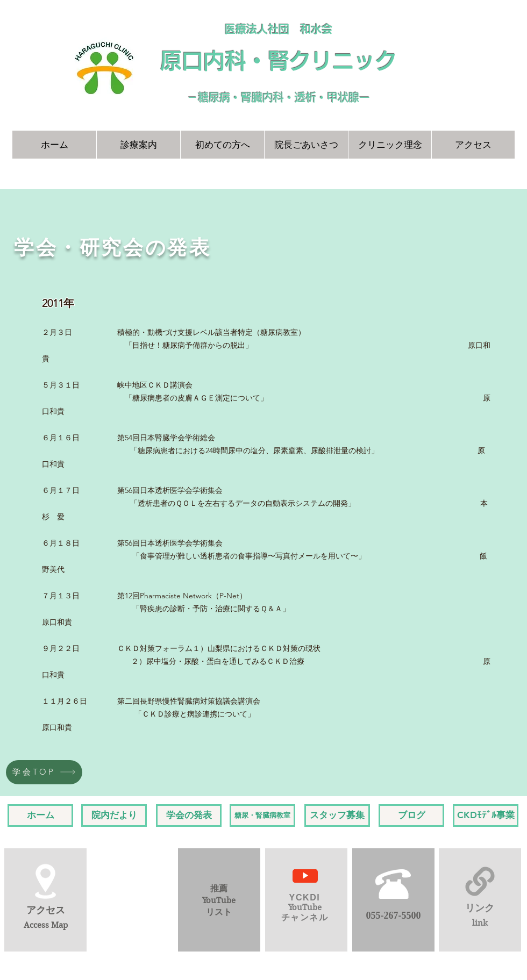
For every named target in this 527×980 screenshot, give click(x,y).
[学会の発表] (189, 816)
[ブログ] (411, 816)
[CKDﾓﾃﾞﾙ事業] (486, 816)
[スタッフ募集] (337, 816)
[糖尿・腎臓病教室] (262, 816)
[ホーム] (40, 816)
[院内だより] (114, 816)
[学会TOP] (44, 772)
